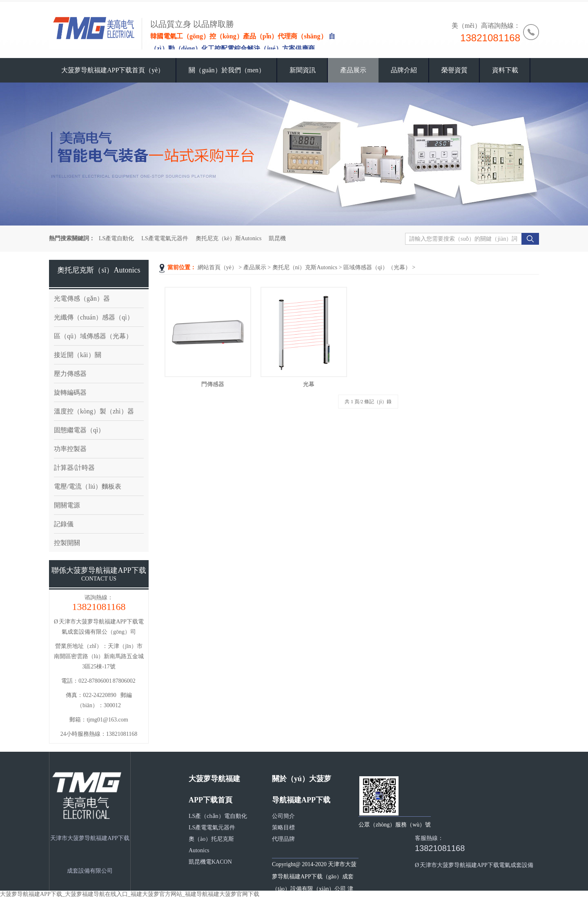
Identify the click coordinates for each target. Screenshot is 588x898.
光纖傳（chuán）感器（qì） (94, 317)
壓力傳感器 (70, 374)
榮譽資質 (454, 70)
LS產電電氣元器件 (165, 238)
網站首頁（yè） (217, 267)
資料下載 (505, 70)
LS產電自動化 (116, 238)
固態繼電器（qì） (79, 430)
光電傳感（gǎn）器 (82, 298)
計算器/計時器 (74, 468)
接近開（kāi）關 (78, 355)
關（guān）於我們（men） (227, 70)
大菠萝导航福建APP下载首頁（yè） (113, 70)
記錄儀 (64, 524)
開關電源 (67, 505)
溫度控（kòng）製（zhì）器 (94, 411)
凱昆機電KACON (210, 862)
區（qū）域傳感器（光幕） (93, 336)
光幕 (309, 384)
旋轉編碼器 (70, 392)
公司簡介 (283, 816)
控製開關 (67, 543)
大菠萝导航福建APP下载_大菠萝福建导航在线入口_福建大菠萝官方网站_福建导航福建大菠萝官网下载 (130, 894)
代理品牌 (283, 839)
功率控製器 (70, 449)
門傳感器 (213, 384)
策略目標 (283, 828)
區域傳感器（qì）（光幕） (377, 267)
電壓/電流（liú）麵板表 (88, 486)
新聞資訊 (303, 70)
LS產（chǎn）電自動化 (218, 816)
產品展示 (353, 70)
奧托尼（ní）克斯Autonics (305, 267)
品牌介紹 (404, 70)
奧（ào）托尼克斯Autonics (211, 845)
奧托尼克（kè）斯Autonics (229, 238)
